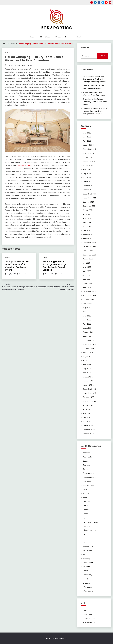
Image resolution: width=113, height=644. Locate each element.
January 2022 (88, 336)
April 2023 (87, 275)
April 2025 (87, 177)
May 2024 (87, 222)
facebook (99, 2)
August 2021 (88, 356)
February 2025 (89, 186)
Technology (79, 37)
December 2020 (89, 389)
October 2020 (88, 397)
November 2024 (89, 198)
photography (88, 546)
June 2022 (87, 316)
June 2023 (87, 267)
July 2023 (87, 263)
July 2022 (87, 312)
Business (59, 37)
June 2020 (87, 413)
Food (85, 497)
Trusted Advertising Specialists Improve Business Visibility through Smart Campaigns (95, 111)
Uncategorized (89, 583)
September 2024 (90, 206)
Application (87, 453)
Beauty (86, 461)
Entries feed (88, 614)
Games (86, 506)
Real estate (87, 550)
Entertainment (89, 485)
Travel (7, 53)
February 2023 (89, 283)
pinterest (110, 2)
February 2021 (89, 381)
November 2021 (89, 344)
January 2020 (88, 434)
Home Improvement (91, 522)
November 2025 (89, 153)
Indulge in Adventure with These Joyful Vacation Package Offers (17, 266)
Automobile (87, 457)
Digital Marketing (89, 477)
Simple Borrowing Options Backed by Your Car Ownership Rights (95, 102)
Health (40, 37)
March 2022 (88, 328)
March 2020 (88, 426)
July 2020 (87, 409)
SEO (85, 554)
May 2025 (87, 173)
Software (87, 567)
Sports (85, 571)
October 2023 (88, 251)
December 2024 (89, 194)
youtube (106, 2)
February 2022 (89, 332)
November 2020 (89, 393)
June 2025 (87, 169)
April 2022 (87, 324)
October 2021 (88, 348)
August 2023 (88, 259)
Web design (88, 587)
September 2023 (90, 255)
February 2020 (89, 430)
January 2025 (88, 190)
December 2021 (89, 340)
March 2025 (88, 182)
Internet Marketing (90, 530)
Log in (85, 610)
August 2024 (88, 210)
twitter (103, 2)
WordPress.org (89, 622)
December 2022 (89, 291)
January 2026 (88, 145)
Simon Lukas (28, 65)
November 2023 (89, 247)
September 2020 (90, 401)
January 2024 (88, 238)
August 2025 (88, 165)
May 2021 (87, 369)
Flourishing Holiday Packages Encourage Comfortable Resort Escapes (55, 266)
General (86, 510)
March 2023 (88, 279)
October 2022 (88, 299)
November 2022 (89, 295)
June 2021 (87, 365)
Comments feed (89, 618)
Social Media (88, 563)
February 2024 (89, 234)
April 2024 (87, 226)
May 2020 (87, 417)
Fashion (86, 489)
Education (87, 481)
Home (32, 37)
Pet (84, 538)
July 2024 (87, 214)
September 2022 (90, 304)
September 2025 (90, 161)
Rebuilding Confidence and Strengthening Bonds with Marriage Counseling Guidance (95, 79)
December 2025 (89, 149)
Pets (85, 542)
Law (85, 534)
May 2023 (87, 271)
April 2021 (87, 373)
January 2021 (88, 385)
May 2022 (87, 320)
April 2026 (87, 141)
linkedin (95, 2)
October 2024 (88, 202)
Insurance (87, 526)
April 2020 (87, 421)
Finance (68, 37)
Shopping (49, 37)
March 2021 (88, 377)
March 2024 (88, 230)
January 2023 (88, 287)
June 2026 (87, 133)
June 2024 (87, 218)
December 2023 (89, 243)
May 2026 (87, 137)
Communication (89, 473)
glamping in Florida (25, 165)
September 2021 (90, 352)
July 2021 (87, 360)
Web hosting (88, 591)
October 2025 (88, 157)
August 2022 (88, 308)
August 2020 (88, 405)
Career (85, 469)
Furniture (86, 502)
